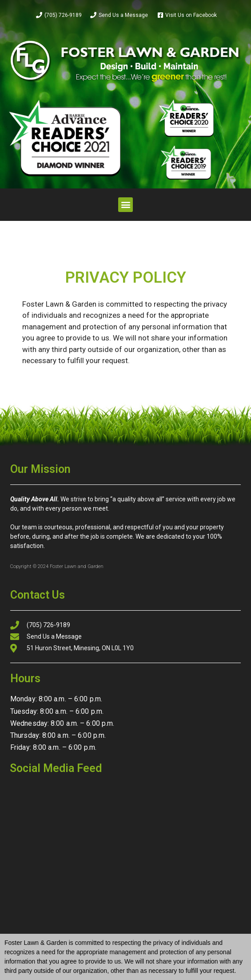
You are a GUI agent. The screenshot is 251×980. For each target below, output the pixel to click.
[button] (125, 205)
